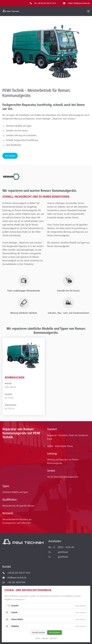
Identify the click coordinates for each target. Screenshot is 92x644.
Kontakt (38, 638)
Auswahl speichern (39, 632)
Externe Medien (17, 619)
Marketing (15, 626)
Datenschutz (53, 638)
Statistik (14, 612)
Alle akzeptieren (55, 632)
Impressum (45, 638)
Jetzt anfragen (10, 156)
